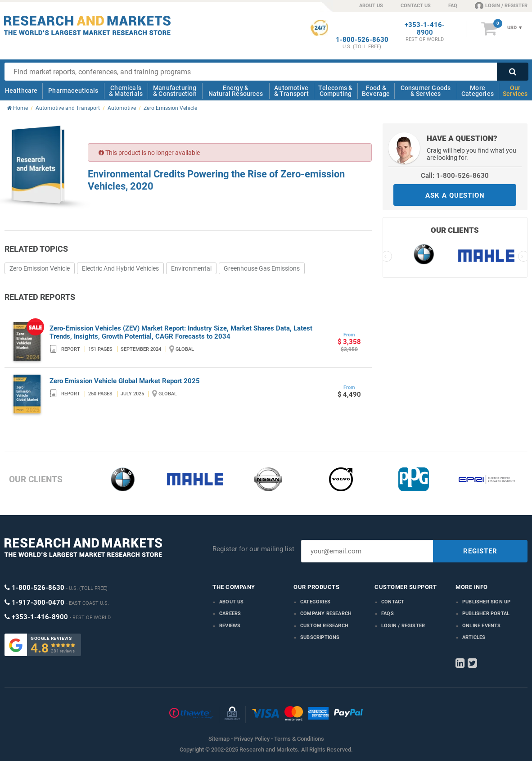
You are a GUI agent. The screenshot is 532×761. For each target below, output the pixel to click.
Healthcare (21, 91)
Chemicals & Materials (126, 91)
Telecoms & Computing (335, 91)
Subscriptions (320, 637)
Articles (474, 637)
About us (232, 602)
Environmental (191, 268)
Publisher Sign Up (486, 602)
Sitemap (219, 739)
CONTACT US (416, 6)
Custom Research (324, 626)
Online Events (482, 626)
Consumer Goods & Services (426, 91)
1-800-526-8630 (362, 40)
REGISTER (480, 551)
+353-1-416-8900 (425, 29)
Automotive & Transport (291, 91)
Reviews (230, 626)
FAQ (453, 6)
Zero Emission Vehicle (40, 268)
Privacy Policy (252, 739)
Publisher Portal (486, 614)
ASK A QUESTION (455, 195)
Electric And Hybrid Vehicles (120, 268)
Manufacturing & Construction (175, 91)
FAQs (388, 614)
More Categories (478, 91)
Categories (315, 602)
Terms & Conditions (299, 739)
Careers (230, 614)
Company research (326, 614)
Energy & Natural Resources (236, 91)
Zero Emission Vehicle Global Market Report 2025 (125, 381)
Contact (393, 602)
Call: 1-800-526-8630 (455, 176)
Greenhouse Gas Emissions (262, 268)
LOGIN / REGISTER (501, 5)
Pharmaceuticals (73, 91)
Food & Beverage (376, 91)
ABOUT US (371, 6)
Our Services (515, 91)
